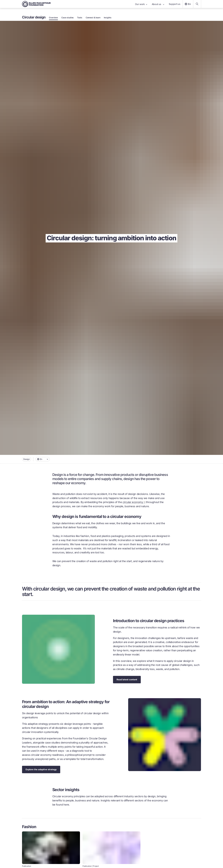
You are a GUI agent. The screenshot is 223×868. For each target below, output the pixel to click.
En (187, 4)
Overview (53, 18)
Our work (141, 4)
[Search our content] (197, 4)
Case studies (68, 18)
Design (27, 459)
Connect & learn (93, 18)
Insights (108, 18)
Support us (175, 4)
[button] (43, 459)
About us (158, 4)
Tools (80, 18)
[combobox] (43, 459)
